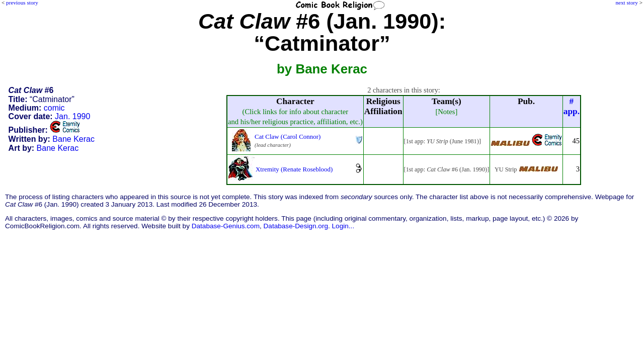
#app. (572, 106)
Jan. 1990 (72, 116)
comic (54, 108)
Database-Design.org (296, 226)
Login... (343, 226)
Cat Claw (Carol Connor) (288, 137)
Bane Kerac (73, 139)
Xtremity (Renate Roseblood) (294, 169)
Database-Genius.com (226, 226)
